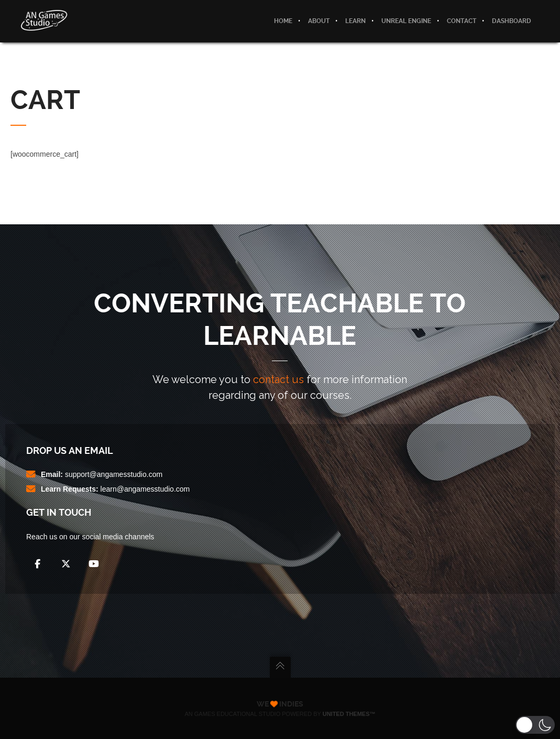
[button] (535, 725)
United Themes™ (349, 714)
